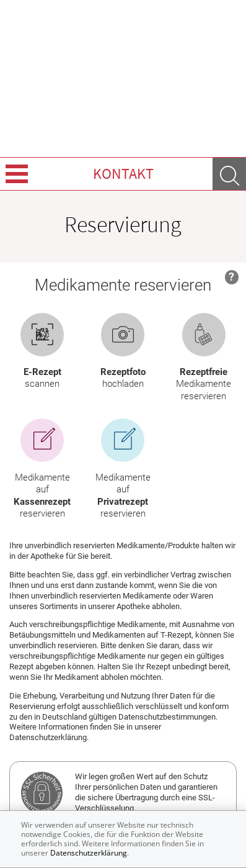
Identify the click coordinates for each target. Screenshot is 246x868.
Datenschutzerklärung (89, 853)
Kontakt (123, 174)
